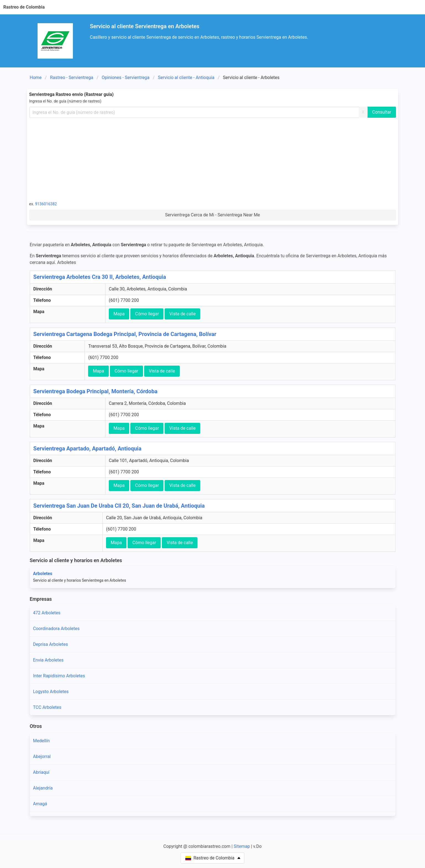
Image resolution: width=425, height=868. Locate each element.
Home (36, 78)
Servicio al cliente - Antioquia (186, 78)
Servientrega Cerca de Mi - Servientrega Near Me (213, 215)
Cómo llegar (147, 314)
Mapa (119, 314)
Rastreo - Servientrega (72, 78)
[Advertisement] (213, 159)
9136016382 (46, 204)
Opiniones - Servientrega (126, 78)
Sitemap (242, 846)
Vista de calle (182, 314)
